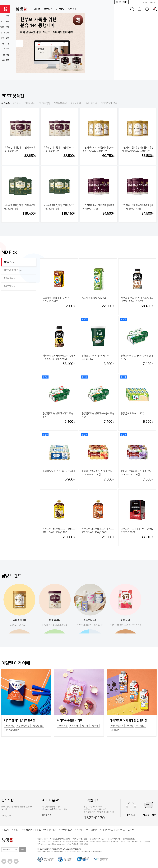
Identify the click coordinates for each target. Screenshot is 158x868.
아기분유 (6, 103)
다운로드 (47, 815)
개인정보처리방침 (29, 830)
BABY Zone (10, 286)
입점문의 (78, 830)
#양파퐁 (95, 726)
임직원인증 (120, 830)
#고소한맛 (141, 726)
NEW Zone (10, 262)
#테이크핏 (10, 726)
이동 (22, 850)
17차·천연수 (91, 103)
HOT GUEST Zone (13, 270)
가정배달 (60, 9)
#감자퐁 (85, 726)
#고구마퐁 (74, 726)
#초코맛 (130, 726)
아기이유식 (30, 103)
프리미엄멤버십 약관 (47, 830)
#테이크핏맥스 (117, 726)
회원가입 (153, 3)
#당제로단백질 (23, 726)
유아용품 (72, 9)
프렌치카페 (76, 103)
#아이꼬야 (63, 726)
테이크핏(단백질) (109, 103)
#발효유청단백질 (13, 730)
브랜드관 (48, 9)
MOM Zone (10, 278)
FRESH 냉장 (45, 103)
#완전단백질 (38, 726)
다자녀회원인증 (107, 830)
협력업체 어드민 (65, 830)
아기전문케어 (122, 2)
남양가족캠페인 (91, 830)
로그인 (145, 3)
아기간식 (17, 103)
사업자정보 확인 (101, 839)
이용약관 (15, 830)
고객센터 (90, 800)
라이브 (37, 9)
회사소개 (5, 830)
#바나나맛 (115, 730)
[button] (19, 44)
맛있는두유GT (60, 103)
